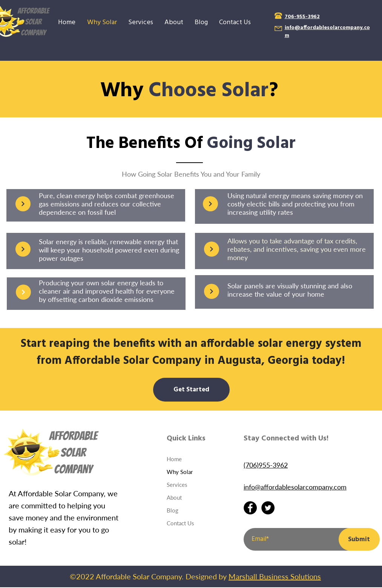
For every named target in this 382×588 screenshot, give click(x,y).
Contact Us (180, 523)
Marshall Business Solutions (275, 576)
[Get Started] (191, 390)
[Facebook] (250, 508)
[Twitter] (268, 508)
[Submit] (359, 539)
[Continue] (23, 204)
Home (174, 459)
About (174, 497)
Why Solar (180, 472)
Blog (173, 510)
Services (177, 485)
